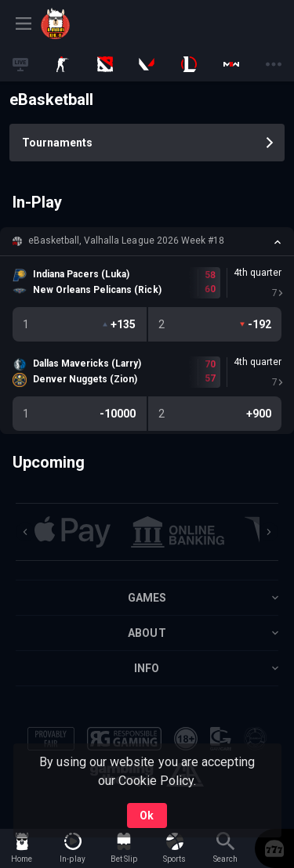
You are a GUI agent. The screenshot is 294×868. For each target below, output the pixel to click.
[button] (147, 241)
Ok (147, 816)
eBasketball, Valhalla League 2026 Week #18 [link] (126, 241)
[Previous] (25, 532)
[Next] (269, 532)
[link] (76, 24)
